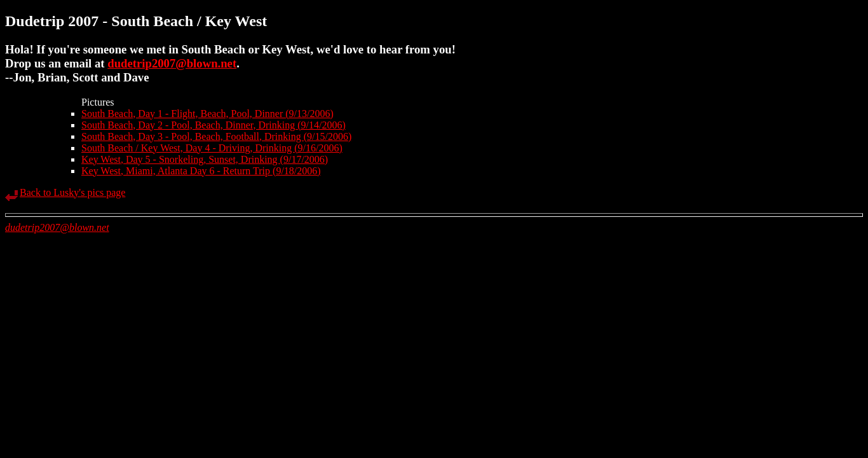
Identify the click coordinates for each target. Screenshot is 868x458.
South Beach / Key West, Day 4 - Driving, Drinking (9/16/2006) (212, 148)
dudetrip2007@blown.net (172, 63)
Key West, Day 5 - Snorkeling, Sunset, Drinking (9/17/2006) (205, 159)
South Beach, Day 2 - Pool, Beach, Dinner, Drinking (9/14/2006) (214, 125)
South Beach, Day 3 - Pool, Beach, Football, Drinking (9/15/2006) (216, 136)
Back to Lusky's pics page (72, 192)
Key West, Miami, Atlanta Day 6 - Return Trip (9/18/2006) (201, 171)
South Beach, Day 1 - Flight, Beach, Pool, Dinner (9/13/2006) (207, 114)
